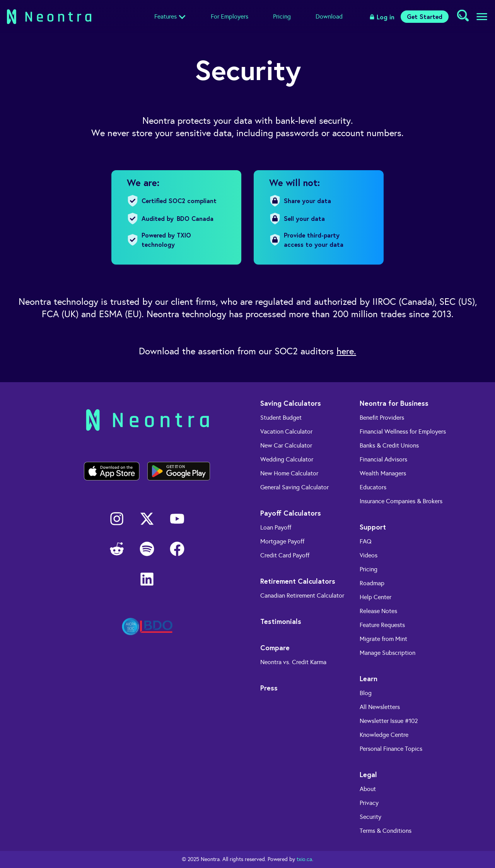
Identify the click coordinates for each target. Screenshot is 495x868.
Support (373, 527)
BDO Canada (195, 218)
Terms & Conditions (386, 831)
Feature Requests (382, 625)
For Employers (230, 16)
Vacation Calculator (286, 431)
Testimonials (281, 621)
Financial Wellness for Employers (403, 431)
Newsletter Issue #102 (389, 721)
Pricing (282, 16)
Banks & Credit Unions (389, 445)
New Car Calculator (286, 445)
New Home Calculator (289, 473)
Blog (366, 693)
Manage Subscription (387, 653)
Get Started (425, 16)
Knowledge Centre (384, 735)
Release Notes (378, 611)
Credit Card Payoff (285, 555)
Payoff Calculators (291, 513)
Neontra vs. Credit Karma (293, 662)
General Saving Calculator (294, 487)
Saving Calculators (291, 403)
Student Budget (281, 418)
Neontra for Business (394, 403)
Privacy (369, 803)
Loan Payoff (276, 527)
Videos (369, 555)
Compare (275, 648)
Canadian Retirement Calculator (302, 595)
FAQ (366, 541)
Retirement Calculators (298, 581)
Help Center (376, 597)
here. (346, 351)
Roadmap (372, 583)
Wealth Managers (383, 473)
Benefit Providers (382, 418)
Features (166, 16)
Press (269, 688)
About (368, 789)
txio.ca (304, 859)
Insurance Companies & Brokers (401, 501)
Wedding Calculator (287, 459)
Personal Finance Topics (391, 749)
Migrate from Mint (383, 639)
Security (370, 817)
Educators (373, 487)
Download (329, 16)
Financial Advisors (383, 459)
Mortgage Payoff (282, 541)
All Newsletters (380, 707)
